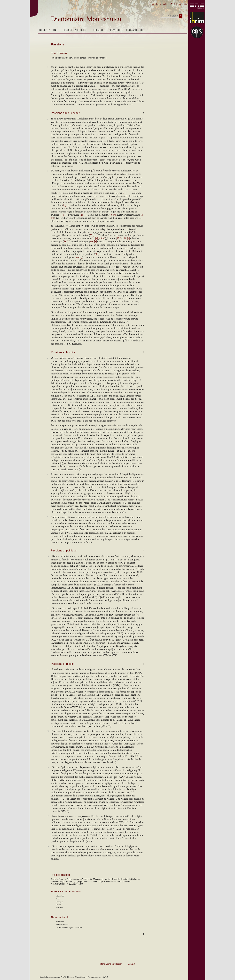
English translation (179, 4)
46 (102, 239)
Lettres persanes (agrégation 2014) (69, 927)
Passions (58, 44)
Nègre (58, 899)
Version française (160, 4)
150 (64, 215)
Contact (131, 964)
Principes (59, 902)
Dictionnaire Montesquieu (86, 19)
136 (93, 242)
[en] (53, 58)
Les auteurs (135, 30)
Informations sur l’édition (111, 964)
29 (95, 239)
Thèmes (98, 30)
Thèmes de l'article (97, 58)
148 (83, 215)
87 (120, 239)
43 (67, 242)
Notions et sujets (62, 925)
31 (98, 254)
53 (93, 235)
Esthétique (60, 922)
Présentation (47, 30)
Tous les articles (74, 30)
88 (127, 239)
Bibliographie (62, 58)
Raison (58, 905)
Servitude (59, 908)
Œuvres (115, 30)
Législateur (60, 896)
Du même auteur (78, 58)
